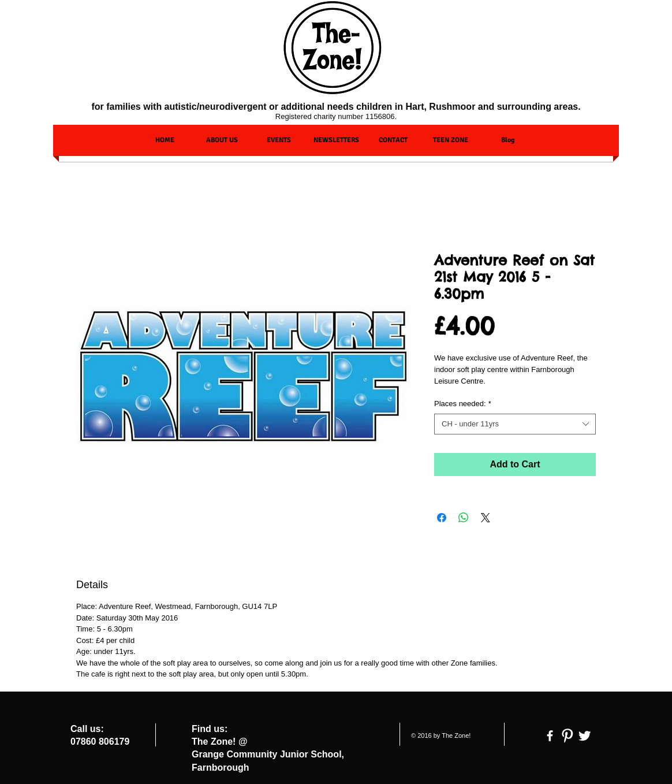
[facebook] (550, 736)
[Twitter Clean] (585, 736)
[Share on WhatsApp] (464, 518)
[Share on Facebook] (442, 518)
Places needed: (463, 404)
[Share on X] (486, 518)
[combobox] (515, 424)
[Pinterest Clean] (567, 736)
